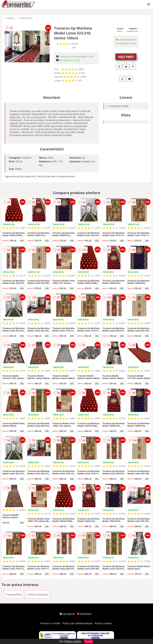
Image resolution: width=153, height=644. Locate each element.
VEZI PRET (126, 57)
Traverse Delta (26, 18)
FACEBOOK (67, 614)
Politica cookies (103, 623)
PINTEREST (84, 614)
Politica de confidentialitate (78, 623)
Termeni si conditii (50, 623)
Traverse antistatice (38, 594)
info (22, 240)
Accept (89, 641)
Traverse (10, 18)
